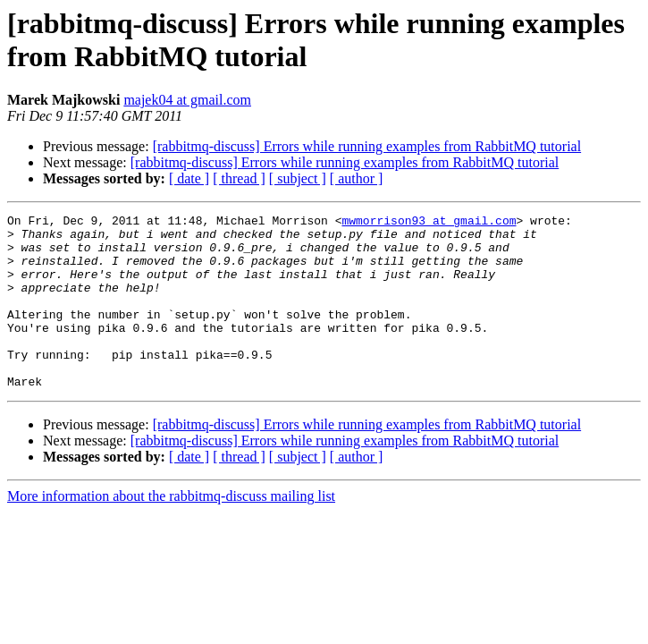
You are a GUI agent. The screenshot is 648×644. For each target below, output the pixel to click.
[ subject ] (298, 178)
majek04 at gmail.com (187, 100)
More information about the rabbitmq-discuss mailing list (171, 531)
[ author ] (357, 178)
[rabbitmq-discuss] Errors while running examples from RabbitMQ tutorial (367, 146)
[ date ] (189, 178)
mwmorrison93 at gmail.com (429, 223)
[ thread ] (239, 178)
